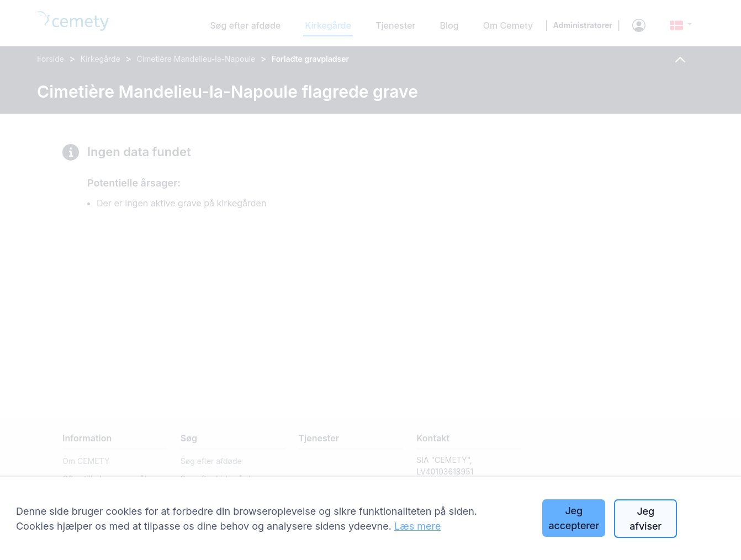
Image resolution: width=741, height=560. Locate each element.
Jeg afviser (645, 519)
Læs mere (418, 526)
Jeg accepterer (574, 518)
